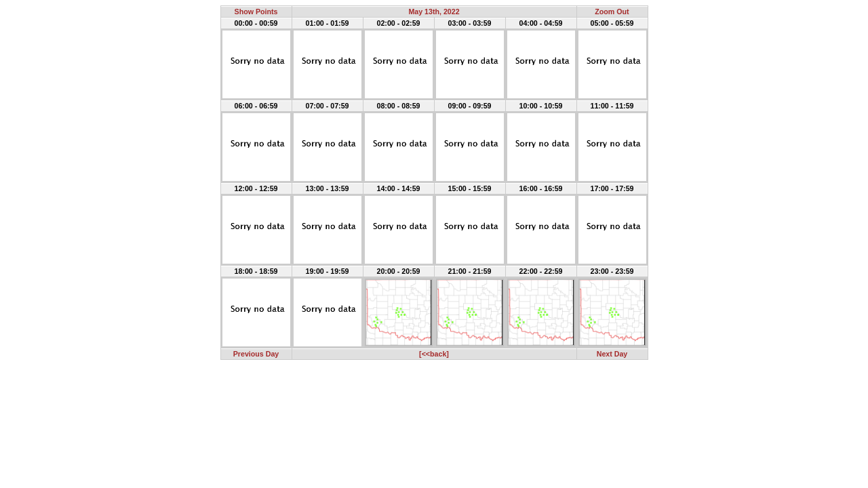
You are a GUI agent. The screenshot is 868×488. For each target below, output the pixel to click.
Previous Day (256, 354)
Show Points (256, 12)
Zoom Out (612, 12)
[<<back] (434, 354)
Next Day (612, 354)
